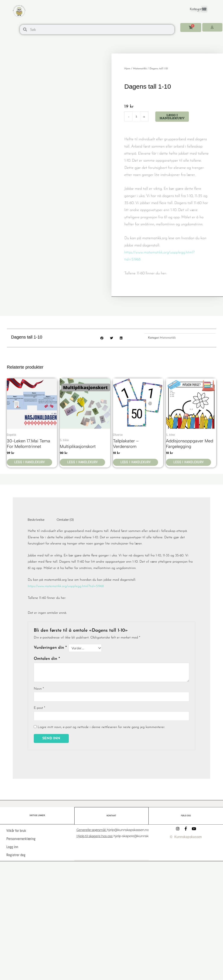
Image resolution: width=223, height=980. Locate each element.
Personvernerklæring (21, 839)
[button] (204, 9)
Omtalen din (47, 659)
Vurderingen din (50, 648)
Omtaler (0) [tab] (66, 520)
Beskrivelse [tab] (36, 520)
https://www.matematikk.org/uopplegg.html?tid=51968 (67, 587)
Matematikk (140, 69)
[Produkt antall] (136, 116)
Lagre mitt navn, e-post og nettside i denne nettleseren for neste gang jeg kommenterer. (101, 728)
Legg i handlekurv (172, 117)
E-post (39, 709)
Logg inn (12, 847)
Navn (39, 689)
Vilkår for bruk (16, 831)
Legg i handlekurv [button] (30, 462)
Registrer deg (16, 856)
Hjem (127, 69)
